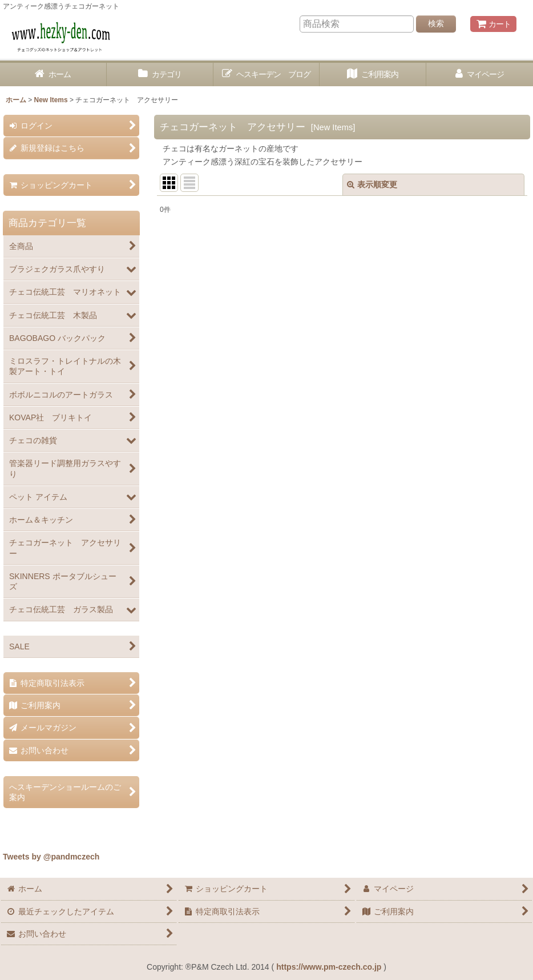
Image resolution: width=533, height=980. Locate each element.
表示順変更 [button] (372, 184)
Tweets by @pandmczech (51, 857)
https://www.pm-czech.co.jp (329, 967)
